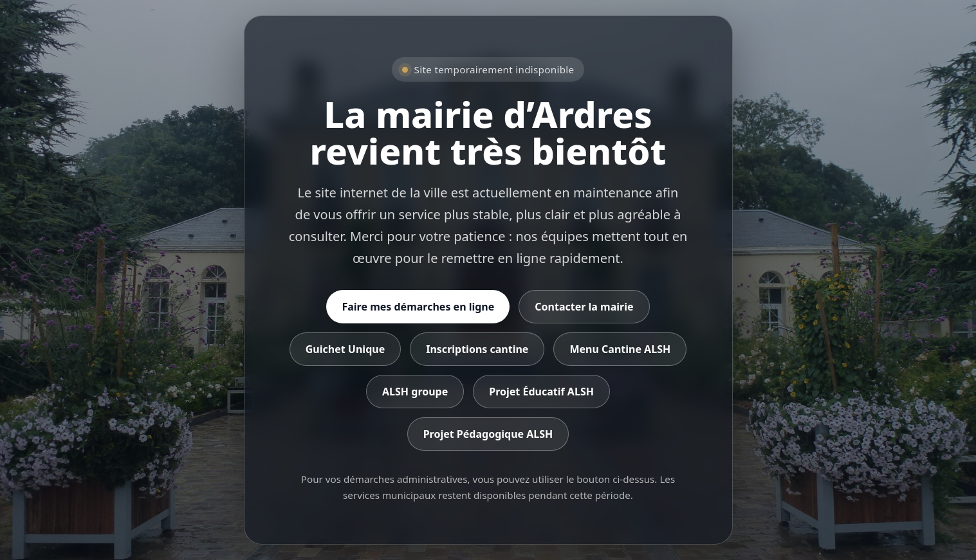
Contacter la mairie (584, 307)
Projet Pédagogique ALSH (488, 434)
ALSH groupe (415, 392)
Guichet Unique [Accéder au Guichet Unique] (345, 349)
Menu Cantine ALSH (620, 349)
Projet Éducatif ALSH (541, 392)
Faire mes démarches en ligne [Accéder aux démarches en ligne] (418, 307)
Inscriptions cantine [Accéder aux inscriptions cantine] (477, 349)
